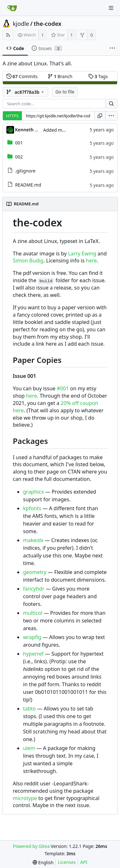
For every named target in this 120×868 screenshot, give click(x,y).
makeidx (33, 540)
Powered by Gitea (31, 846)
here (91, 261)
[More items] (112, 48)
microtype (25, 798)
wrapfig (32, 637)
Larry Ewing (82, 254)
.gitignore (25, 171)
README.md (28, 185)
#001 (63, 388)
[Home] (12, 8)
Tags (98, 76)
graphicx (33, 492)
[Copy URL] (100, 116)
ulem (29, 748)
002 (19, 157)
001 (19, 143)
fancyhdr (34, 589)
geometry (35, 572)
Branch (60, 76)
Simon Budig (28, 261)
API (84, 862)
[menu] (111, 116)
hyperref (33, 654)
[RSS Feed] (8, 35)
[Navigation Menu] (111, 8)
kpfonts (32, 508)
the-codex (48, 24)
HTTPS (12, 116)
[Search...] (111, 104)
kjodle (21, 24)
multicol (33, 613)
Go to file (65, 92)
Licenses (67, 862)
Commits (22, 76)
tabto (29, 709)
